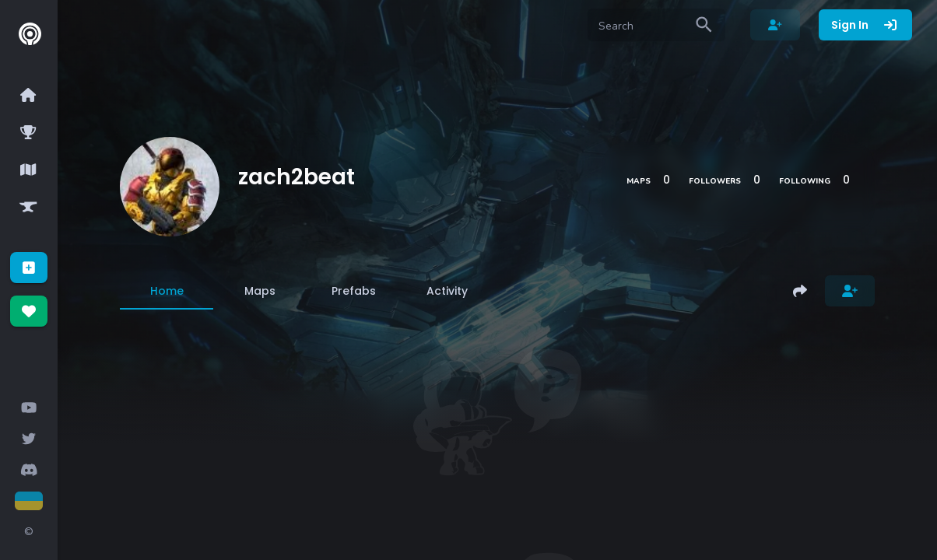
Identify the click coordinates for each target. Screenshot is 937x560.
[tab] (167, 291)
